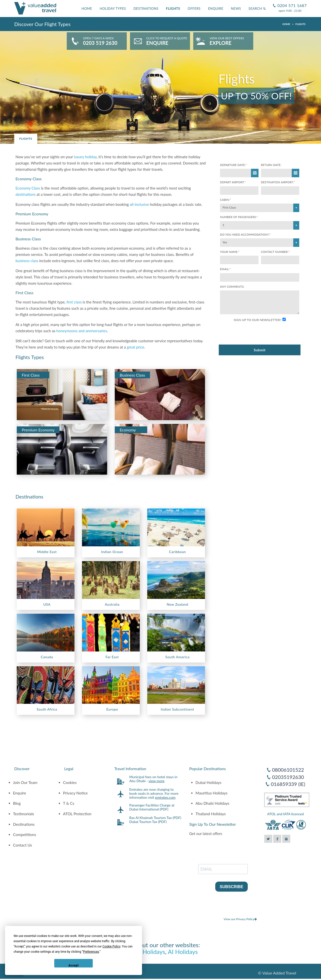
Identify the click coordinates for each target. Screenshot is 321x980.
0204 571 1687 (291, 3)
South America (177, 657)
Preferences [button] (91, 952)
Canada (47, 657)
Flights (173, 9)
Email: (225, 269)
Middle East (47, 552)
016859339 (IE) (288, 784)
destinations (25, 194)
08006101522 (288, 770)
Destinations (146, 9)
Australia (112, 604)
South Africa (47, 709)
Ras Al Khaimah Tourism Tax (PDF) (155, 818)
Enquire (216, 9)
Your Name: (230, 252)
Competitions (24, 835)
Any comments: (232, 287)
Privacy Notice (75, 793)
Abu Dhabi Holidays (212, 803)
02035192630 (288, 777)
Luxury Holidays (144, 952)
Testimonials (23, 814)
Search (257, 9)
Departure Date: (233, 165)
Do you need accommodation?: (245, 234)
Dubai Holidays (208, 782)
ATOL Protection (77, 814)
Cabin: (225, 200)
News (236, 9)
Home (87, 9)
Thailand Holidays (211, 814)
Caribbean (177, 552)
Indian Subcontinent (177, 709)
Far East (112, 657)
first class (74, 302)
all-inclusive (139, 204)
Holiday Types (113, 9)
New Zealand (177, 604)
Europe (112, 709)
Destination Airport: (278, 182)
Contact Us (22, 845)
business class (27, 261)
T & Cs (69, 803)
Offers (194, 9)
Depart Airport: (233, 182)
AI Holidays (183, 952)
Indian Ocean (112, 552)
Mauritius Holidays (211, 793)
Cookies (70, 782)
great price (135, 347)
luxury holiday (85, 157)
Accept (74, 965)
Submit (260, 350)
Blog (17, 803)
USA (47, 604)
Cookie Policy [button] (111, 946)
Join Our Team (25, 782)
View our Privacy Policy (240, 919)
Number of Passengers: (239, 217)
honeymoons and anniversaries (82, 331)
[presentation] (258, 334)
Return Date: (271, 165)
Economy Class (28, 188)
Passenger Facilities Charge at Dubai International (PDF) (152, 807)
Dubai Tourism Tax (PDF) (148, 822)
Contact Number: (275, 252)
